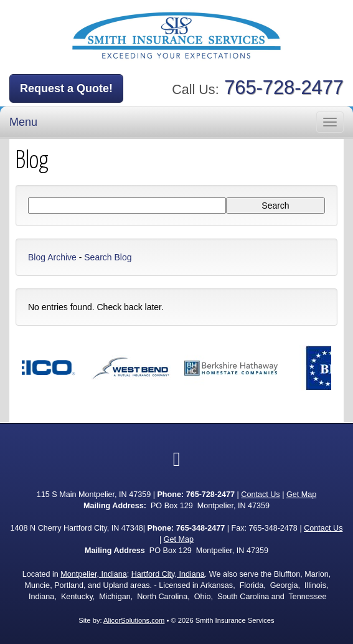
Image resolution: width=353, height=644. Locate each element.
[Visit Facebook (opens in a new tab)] (177, 459)
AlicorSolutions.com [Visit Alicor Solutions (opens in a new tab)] (134, 620)
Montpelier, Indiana (93, 574)
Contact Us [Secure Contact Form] (260, 495)
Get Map (301, 495)
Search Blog (108, 257)
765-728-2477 (284, 88)
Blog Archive (52, 257)
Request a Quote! (66, 88)
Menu (23, 122)
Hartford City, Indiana (168, 574)
